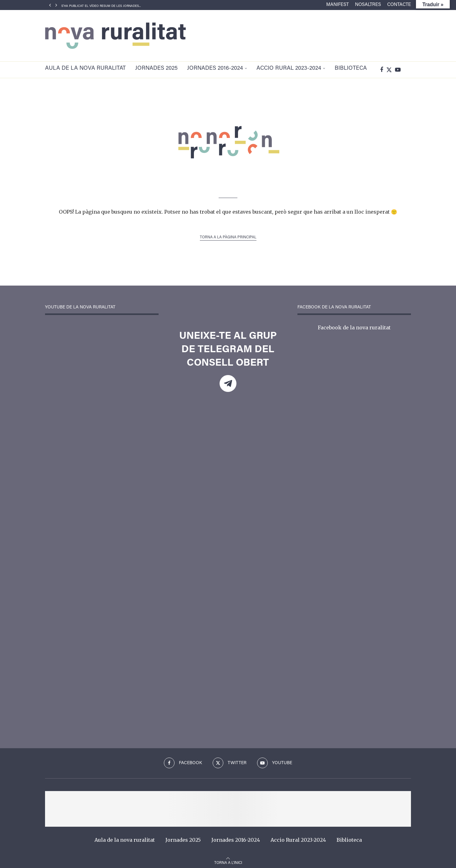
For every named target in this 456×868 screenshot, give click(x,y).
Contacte (399, 5)
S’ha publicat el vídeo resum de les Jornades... (101, 6)
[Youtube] (398, 69)
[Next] (56, 5)
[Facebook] (382, 69)
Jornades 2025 (156, 69)
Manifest (337, 5)
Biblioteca (351, 69)
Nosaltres (368, 5)
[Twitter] (389, 69)
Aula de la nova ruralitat (85, 69)
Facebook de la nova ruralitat (354, 325)
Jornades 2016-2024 (215, 69)
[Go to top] (228, 860)
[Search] (408, 69)
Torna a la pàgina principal (228, 235)
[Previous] (50, 5)
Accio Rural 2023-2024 (289, 69)
